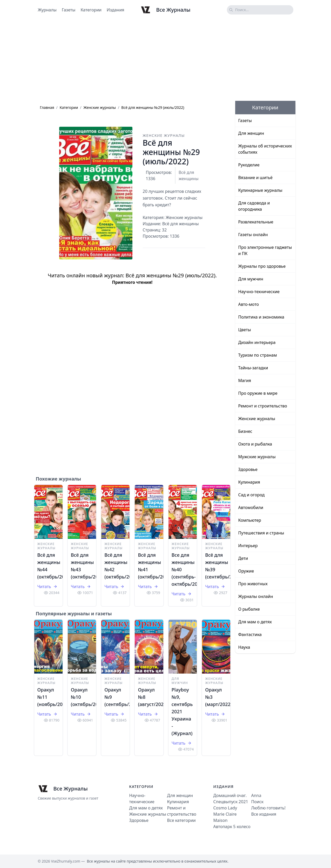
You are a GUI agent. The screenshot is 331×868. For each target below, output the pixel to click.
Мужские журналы (257, 457)
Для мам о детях (255, 622)
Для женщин (251, 133)
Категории (91, 10)
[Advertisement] (166, 60)
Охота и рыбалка (255, 444)
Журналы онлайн (256, 596)
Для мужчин (180, 681)
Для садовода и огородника (254, 206)
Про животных (253, 584)
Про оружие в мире (258, 393)
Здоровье (248, 469)
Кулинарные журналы (260, 190)
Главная (47, 107)
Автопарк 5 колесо (232, 827)
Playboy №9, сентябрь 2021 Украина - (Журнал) (182, 711)
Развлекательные (256, 222)
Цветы (245, 330)
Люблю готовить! (268, 808)
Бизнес (245, 431)
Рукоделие (249, 165)
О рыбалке (249, 609)
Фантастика (250, 634)
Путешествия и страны (261, 533)
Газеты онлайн (253, 235)
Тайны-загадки (253, 368)
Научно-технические (259, 292)
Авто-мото (249, 304)
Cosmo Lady (225, 808)
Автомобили (251, 507)
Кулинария (249, 482)
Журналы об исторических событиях (265, 149)
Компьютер (250, 520)
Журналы (47, 10)
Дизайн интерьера (257, 342)
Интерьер (248, 546)
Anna (256, 795)
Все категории (181, 820)
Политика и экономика (261, 317)
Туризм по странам (258, 355)
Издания (116, 10)
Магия (245, 380)
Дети (243, 558)
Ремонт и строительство (263, 406)
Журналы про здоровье (262, 266)
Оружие (246, 571)
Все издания (264, 814)
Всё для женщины (189, 175)
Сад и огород (252, 495)
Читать (47, 587)
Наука (244, 647)
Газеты (69, 10)
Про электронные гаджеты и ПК (265, 250)
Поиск (258, 802)
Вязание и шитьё (255, 178)
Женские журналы (100, 107)
